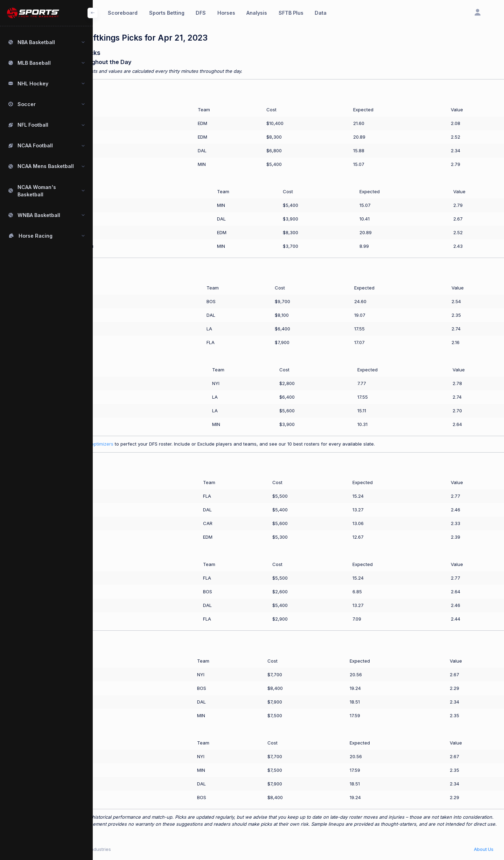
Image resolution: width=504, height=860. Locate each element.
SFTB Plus (291, 13)
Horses (226, 13)
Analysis (257, 13)
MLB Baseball (34, 63)
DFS (201, 13)
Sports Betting (167, 13)
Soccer (27, 104)
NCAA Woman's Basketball (37, 191)
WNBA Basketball (39, 215)
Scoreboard (123, 13)
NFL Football (33, 125)
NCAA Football (35, 145)
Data (321, 13)
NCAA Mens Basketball (46, 166)
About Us (484, 849)
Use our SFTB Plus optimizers (125, 444)
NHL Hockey (33, 83)
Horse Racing (36, 236)
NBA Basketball (36, 42)
